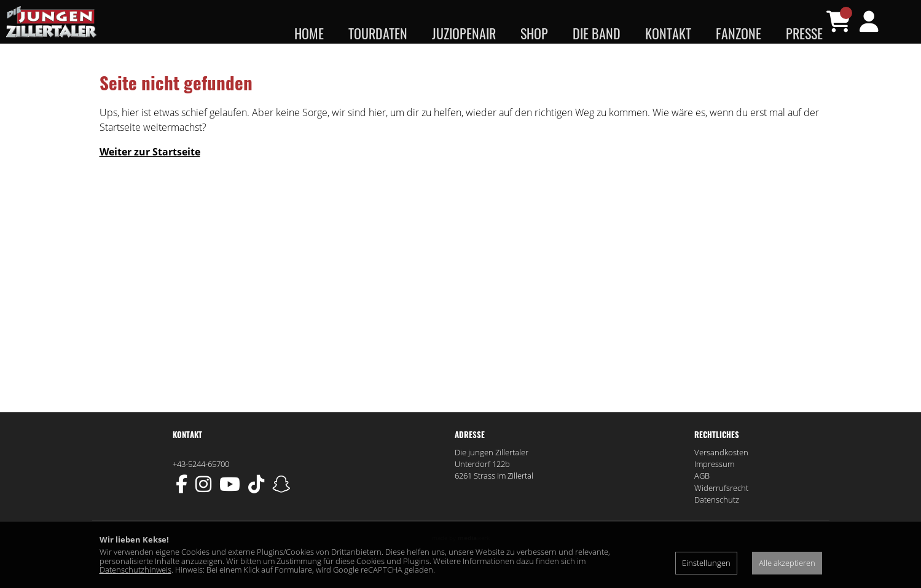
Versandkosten (721, 476)
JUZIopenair (464, 33)
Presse (804, 33)
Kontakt (668, 33)
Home (309, 33)
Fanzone (739, 33)
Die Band (597, 33)
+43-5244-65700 (201, 488)
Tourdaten (378, 33)
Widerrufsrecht (721, 512)
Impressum (714, 488)
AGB (702, 500)
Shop (534, 33)
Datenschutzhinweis (135, 570)
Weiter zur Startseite (150, 176)
